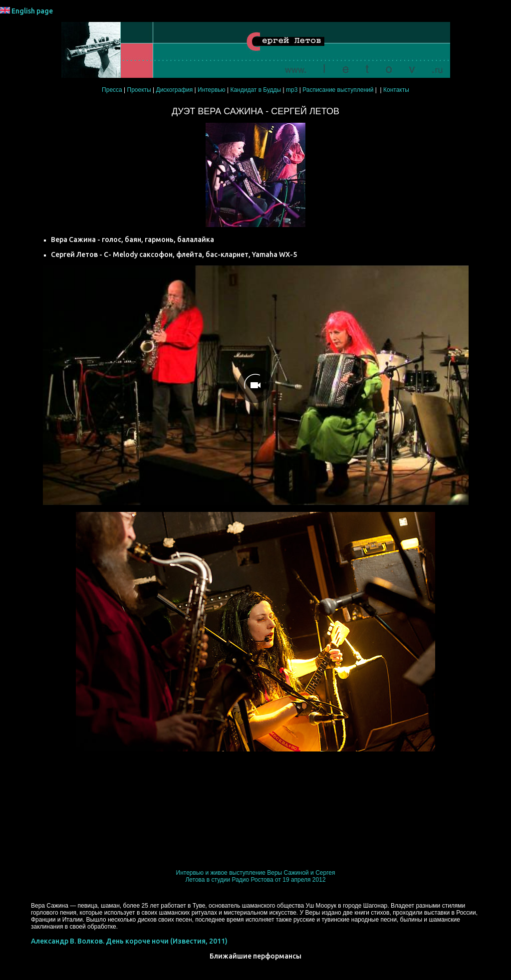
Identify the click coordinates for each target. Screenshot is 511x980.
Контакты (396, 90)
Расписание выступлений (338, 90)
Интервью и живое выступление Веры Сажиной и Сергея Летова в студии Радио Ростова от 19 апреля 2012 (256, 876)
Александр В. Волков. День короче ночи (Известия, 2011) (129, 941)
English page (32, 11)
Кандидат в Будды (255, 90)
